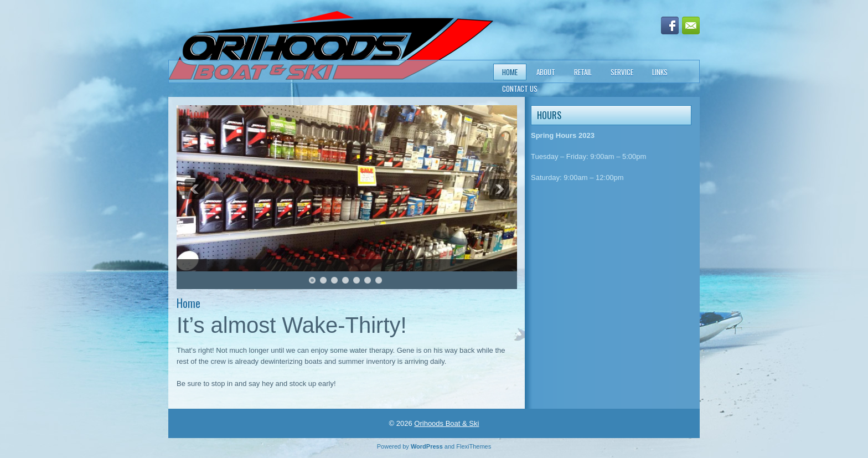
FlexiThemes (474, 446)
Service (622, 72)
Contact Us (520, 89)
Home (510, 72)
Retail (583, 72)
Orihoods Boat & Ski (446, 423)
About (546, 72)
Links (660, 72)
